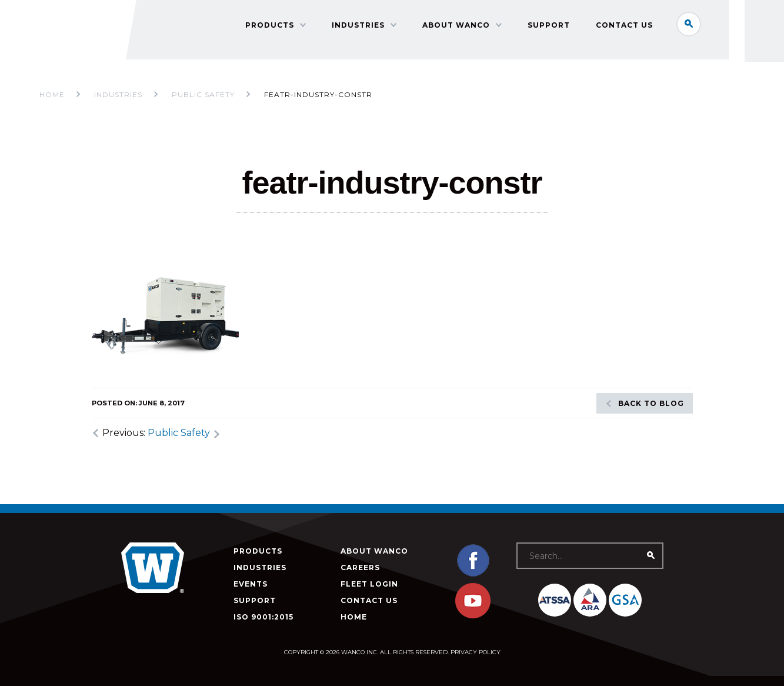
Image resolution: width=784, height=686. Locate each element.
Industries (391, 50)
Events (251, 584)
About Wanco (489, 50)
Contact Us (657, 50)
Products (303, 50)
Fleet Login (369, 584)
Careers (360, 567)
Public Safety (179, 433)
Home (52, 94)
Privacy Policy (476, 652)
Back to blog (651, 403)
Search (697, 26)
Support (582, 50)
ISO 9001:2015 (263, 617)
